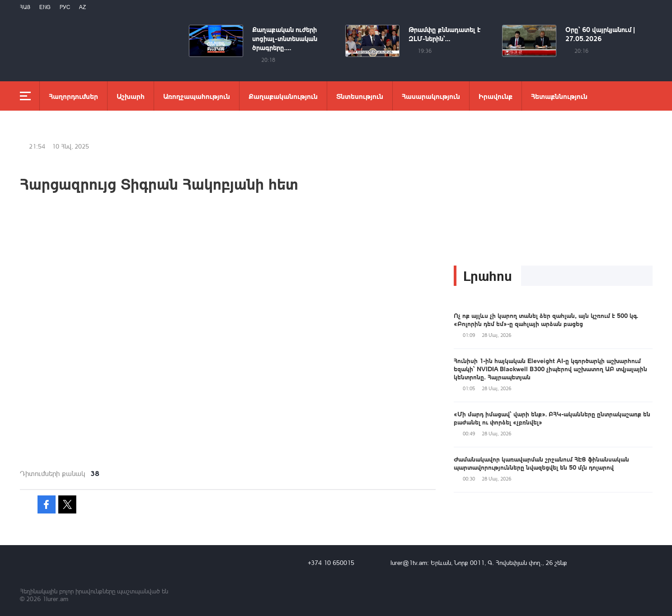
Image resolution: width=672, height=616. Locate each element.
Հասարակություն (431, 96)
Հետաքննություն (559, 96)
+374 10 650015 (331, 562)
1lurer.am (55, 599)
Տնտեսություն (360, 96)
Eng (45, 7)
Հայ (25, 7)
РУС (65, 7)
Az (82, 7)
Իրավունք (496, 96)
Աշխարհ (131, 96)
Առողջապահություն (197, 96)
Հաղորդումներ (73, 96)
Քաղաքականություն (283, 96)
